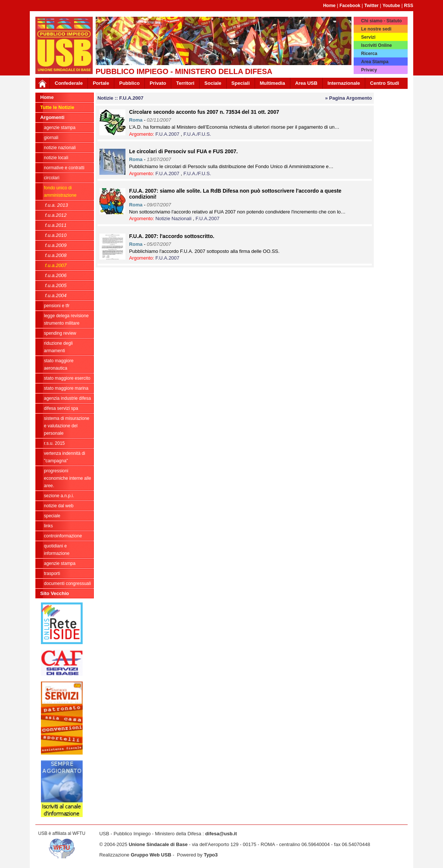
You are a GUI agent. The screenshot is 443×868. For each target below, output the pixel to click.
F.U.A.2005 (56, 285)
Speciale (52, 516)
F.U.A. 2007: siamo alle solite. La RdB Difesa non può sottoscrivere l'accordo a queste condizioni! (235, 194)
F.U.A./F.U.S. (197, 134)
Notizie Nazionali (60, 148)
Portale (101, 83)
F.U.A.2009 (56, 245)
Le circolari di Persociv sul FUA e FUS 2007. (184, 151)
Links (48, 526)
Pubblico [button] (129, 83)
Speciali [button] (241, 83)
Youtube (391, 6)
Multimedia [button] (273, 83)
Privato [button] (158, 83)
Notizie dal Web (59, 506)
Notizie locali (56, 158)
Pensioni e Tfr (57, 306)
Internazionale (344, 83)
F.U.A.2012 (56, 215)
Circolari (52, 178)
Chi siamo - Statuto (381, 21)
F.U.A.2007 (56, 265)
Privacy (369, 70)
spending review (60, 333)
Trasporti (52, 573)
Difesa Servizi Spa (61, 408)
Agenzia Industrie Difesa (67, 398)
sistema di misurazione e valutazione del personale (67, 426)
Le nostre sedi (376, 29)
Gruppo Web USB (151, 855)
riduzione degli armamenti (58, 347)
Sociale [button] (213, 83)
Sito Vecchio (55, 593)
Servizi (368, 37)
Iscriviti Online (377, 45)
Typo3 (211, 855)
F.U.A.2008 (56, 255)
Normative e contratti (64, 168)
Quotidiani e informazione (57, 550)
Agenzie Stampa (60, 563)
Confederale (69, 83)
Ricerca (369, 54)
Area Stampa (375, 62)
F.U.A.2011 (56, 225)
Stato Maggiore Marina (66, 388)
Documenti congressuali (67, 584)
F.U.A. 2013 (56, 205)
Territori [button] (185, 83)
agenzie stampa (60, 128)
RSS (409, 6)
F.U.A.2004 (56, 295)
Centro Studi (385, 83)
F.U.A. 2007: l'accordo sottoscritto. (172, 236)
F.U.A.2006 (56, 275)
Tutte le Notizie (57, 107)
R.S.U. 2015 (54, 443)
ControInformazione (63, 536)
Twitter (372, 6)
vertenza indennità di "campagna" (65, 457)
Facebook (350, 6)
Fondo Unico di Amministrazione (60, 192)
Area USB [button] (306, 83)
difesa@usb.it (221, 834)
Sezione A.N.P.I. (59, 496)
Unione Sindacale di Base (158, 844)
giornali (51, 138)
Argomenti (52, 117)
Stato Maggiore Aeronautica (59, 364)
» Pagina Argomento (348, 98)
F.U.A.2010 (56, 235)
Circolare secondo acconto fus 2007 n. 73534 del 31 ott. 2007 (204, 112)
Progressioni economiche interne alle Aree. (68, 478)
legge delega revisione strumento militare (66, 319)
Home (329, 6)
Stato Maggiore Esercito (67, 378)
